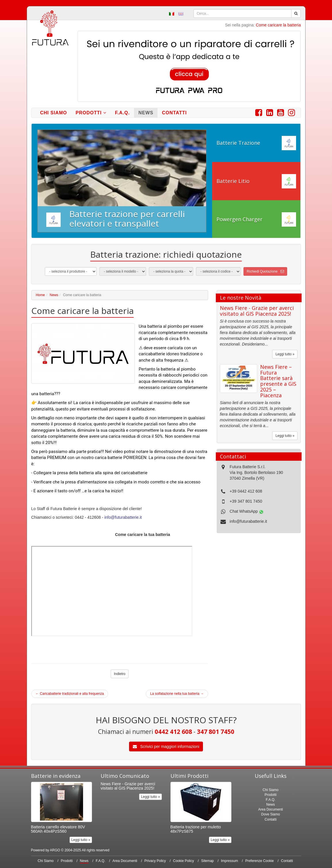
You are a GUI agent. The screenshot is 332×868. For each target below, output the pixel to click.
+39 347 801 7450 (246, 501)
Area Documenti (270, 809)
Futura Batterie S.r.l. (248, 467)
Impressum (230, 861)
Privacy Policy (155, 861)
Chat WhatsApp (247, 511)
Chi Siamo (54, 113)
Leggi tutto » (285, 354)
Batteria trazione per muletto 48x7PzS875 (196, 829)
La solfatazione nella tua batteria (177, 694)
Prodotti (91, 113)
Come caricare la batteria (278, 25)
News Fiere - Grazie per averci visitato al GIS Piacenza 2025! (257, 311)
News (146, 113)
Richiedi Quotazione (265, 271)
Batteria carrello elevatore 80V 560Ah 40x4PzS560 (58, 829)
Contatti (174, 113)
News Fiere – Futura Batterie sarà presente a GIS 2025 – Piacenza (278, 381)
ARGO (55, 850)
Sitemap (208, 861)
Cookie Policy (184, 861)
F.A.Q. (122, 113)
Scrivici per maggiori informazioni (166, 747)
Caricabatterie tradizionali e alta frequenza (70, 694)
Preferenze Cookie (259, 861)
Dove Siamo (271, 814)
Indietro (120, 674)
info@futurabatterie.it (123, 517)
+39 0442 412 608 (246, 491)
